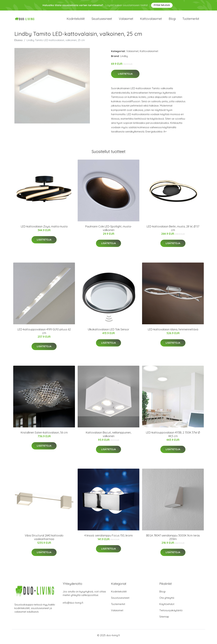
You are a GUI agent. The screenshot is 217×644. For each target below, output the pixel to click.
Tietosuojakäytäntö (171, 613)
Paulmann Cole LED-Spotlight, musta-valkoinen (108, 231)
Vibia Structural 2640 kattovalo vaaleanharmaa (44, 540)
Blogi (172, 20)
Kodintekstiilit (76, 20)
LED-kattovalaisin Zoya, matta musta (44, 229)
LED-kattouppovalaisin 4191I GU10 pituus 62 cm (44, 334)
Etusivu (18, 43)
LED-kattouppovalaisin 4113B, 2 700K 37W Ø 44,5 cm (173, 437)
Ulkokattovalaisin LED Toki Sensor (108, 332)
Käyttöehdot (167, 607)
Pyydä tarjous (162, 5)
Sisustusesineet (102, 20)
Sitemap (164, 619)
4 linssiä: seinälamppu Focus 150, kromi (108, 538)
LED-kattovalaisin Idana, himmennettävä (173, 332)
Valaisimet (126, 20)
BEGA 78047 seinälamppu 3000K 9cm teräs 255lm (173, 540)
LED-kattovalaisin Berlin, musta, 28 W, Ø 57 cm (173, 231)
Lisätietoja (125, 77)
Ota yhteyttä (167, 601)
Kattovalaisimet (151, 20)
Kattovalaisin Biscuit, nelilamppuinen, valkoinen (108, 437)
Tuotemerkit (191, 20)
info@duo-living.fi (73, 606)
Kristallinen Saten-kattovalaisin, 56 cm (44, 435)
